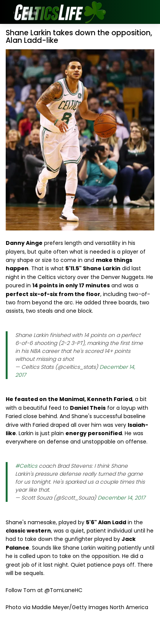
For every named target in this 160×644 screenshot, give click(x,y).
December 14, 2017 (121, 498)
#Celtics (26, 466)
